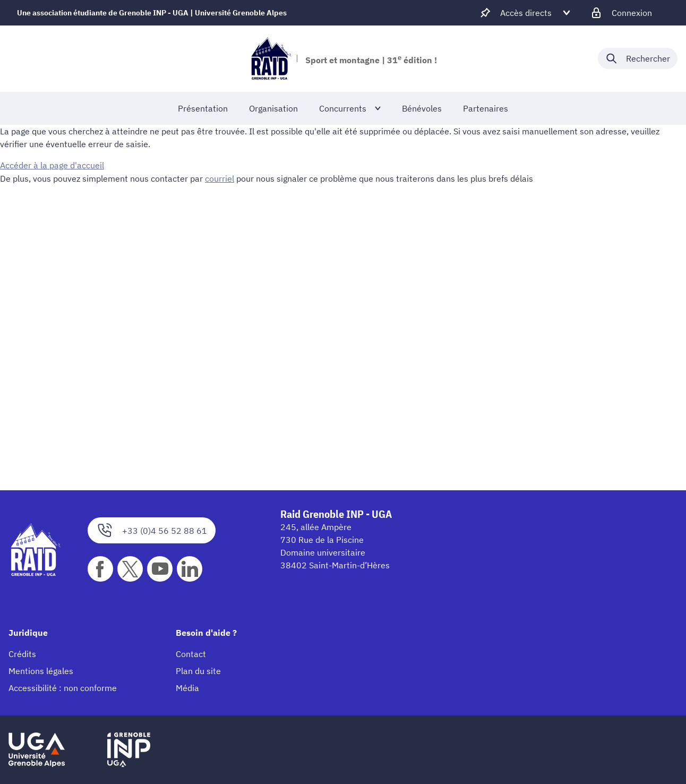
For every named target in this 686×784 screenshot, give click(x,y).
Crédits (22, 654)
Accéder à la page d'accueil (52, 165)
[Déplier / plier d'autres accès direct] (526, 13)
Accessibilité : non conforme (63, 688)
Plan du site (198, 671)
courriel (220, 178)
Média (187, 688)
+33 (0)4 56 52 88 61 (152, 530)
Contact (191, 654)
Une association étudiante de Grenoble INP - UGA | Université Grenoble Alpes (152, 13)
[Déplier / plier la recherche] (638, 58)
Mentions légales (41, 671)
